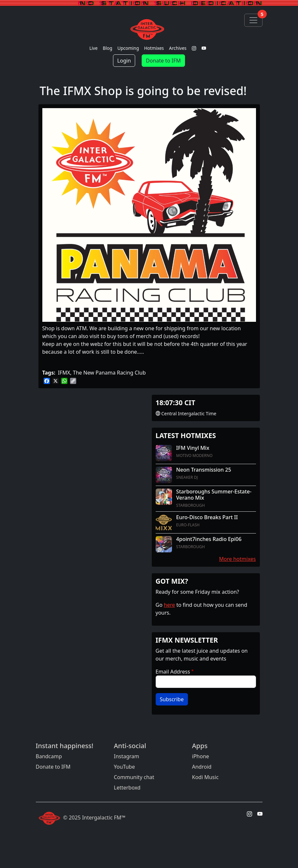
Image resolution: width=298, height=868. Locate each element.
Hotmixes (154, 48)
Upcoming (128, 48)
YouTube (125, 767)
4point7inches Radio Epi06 (209, 539)
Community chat (134, 777)
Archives (178, 48)
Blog (108, 48)
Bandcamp (49, 756)
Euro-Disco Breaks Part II (207, 517)
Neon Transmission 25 (204, 470)
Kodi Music (206, 777)
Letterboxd (127, 788)
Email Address (173, 672)
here (169, 605)
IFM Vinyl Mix (193, 448)
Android (202, 767)
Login (124, 61)
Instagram (127, 756)
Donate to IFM (163, 61)
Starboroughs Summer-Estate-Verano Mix (214, 495)
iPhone (201, 756)
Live (93, 48)
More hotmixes (238, 559)
